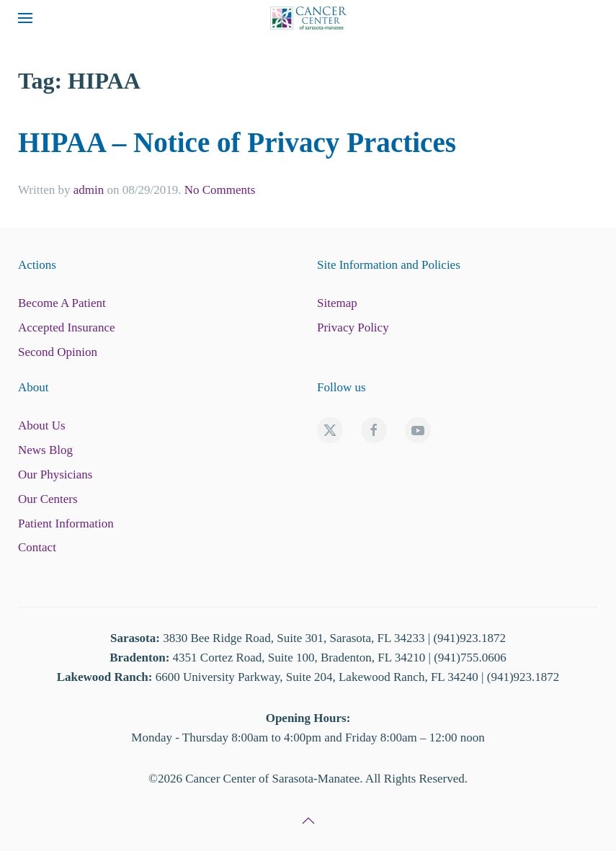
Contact (37, 547)
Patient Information (66, 523)
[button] (25, 18)
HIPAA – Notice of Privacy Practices (237, 142)
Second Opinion (58, 352)
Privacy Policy (353, 328)
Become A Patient (62, 303)
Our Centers (48, 499)
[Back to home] (308, 18)
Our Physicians (55, 474)
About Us (42, 425)
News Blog (45, 450)
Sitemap (337, 303)
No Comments (220, 190)
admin (89, 190)
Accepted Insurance (67, 328)
